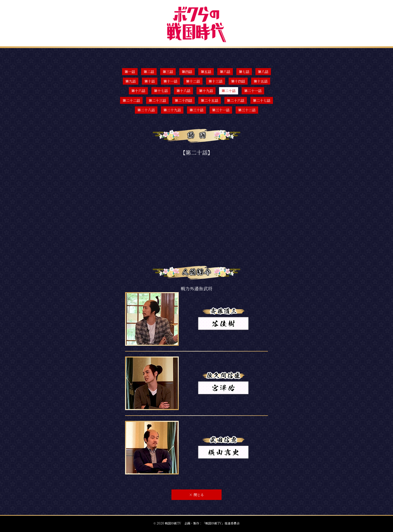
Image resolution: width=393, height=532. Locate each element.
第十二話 (193, 81)
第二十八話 (146, 110)
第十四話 (238, 81)
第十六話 (138, 91)
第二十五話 (210, 100)
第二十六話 (236, 100)
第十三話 (216, 81)
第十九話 (206, 91)
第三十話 (197, 110)
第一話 (130, 72)
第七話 (244, 72)
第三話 (168, 72)
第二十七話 (262, 100)
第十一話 (170, 81)
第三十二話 (247, 110)
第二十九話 (172, 110)
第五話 (206, 72)
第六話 (225, 72)
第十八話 (183, 91)
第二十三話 (157, 100)
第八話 (263, 72)
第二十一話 (253, 91)
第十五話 (261, 81)
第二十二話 (131, 100)
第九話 (131, 81)
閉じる (197, 495)
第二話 (149, 72)
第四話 (187, 72)
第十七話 (161, 91)
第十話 (150, 81)
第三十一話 (221, 110)
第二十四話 (183, 100)
